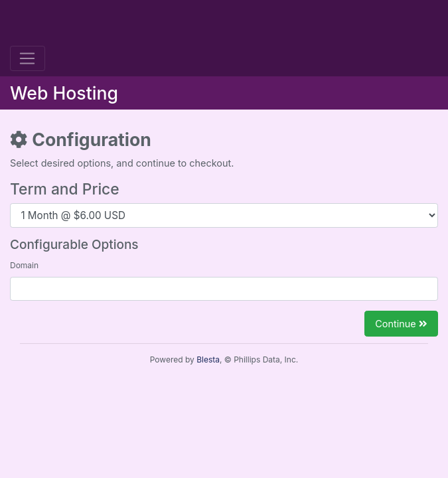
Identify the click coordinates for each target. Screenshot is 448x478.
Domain (24, 265)
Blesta (208, 359)
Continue (401, 324)
